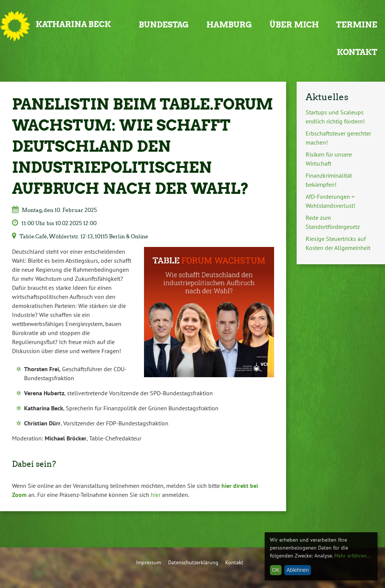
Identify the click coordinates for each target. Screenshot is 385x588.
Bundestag (164, 25)
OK (276, 570)
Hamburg (229, 25)
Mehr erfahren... (352, 556)
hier (156, 495)
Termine (357, 25)
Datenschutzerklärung (193, 562)
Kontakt (357, 52)
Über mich (294, 25)
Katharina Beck (73, 24)
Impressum (149, 562)
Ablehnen (298, 570)
